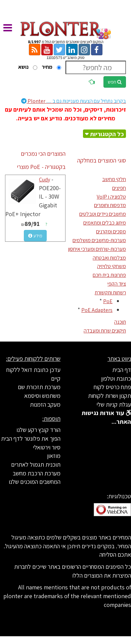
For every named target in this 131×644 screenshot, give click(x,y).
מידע (35, 236)
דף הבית (122, 370)
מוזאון (54, 456)
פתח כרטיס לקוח (112, 387)
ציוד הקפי (117, 284)
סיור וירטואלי (47, 447)
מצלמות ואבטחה (109, 258)
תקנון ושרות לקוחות (110, 396)
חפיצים (119, 188)
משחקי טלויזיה (112, 266)
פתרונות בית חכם (109, 275)
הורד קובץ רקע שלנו (38, 430)
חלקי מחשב (114, 179)
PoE (108, 301)
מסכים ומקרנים (111, 231)
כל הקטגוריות (107, 134)
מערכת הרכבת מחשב (37, 473)
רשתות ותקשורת (110, 292)
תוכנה (120, 322)
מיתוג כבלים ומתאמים (105, 223)
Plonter (74, 101)
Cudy (45, 180)
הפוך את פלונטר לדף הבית (31, 438)
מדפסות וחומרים (110, 205)
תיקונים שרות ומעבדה (105, 331)
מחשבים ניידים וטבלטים (103, 214)
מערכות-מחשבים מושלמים (99, 240)
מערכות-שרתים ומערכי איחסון (97, 249)
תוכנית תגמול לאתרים (36, 464)
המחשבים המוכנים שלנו (35, 482)
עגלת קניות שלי (114, 404)
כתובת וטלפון (116, 378)
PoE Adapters (97, 310)
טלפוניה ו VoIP (111, 197)
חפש (115, 82)
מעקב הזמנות (45, 404)
